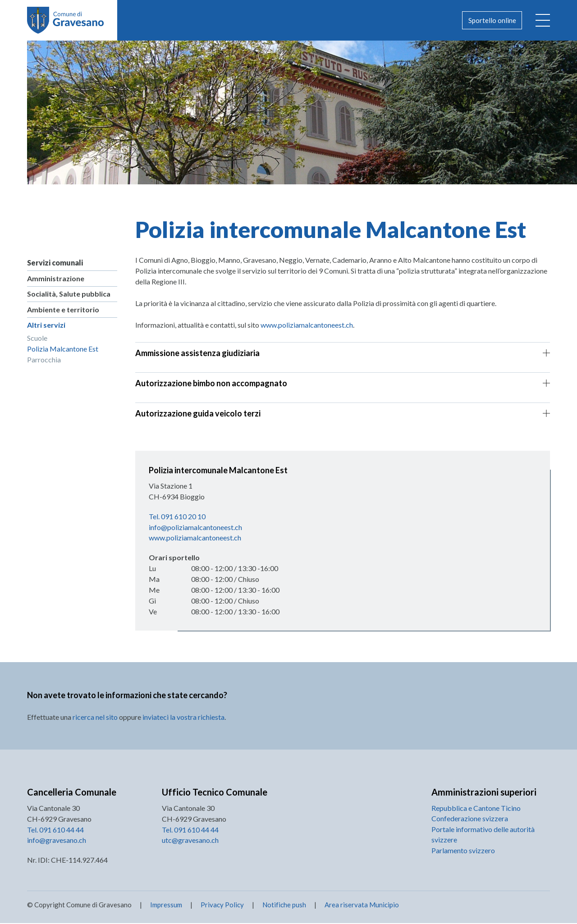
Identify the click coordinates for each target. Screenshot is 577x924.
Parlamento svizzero (463, 852)
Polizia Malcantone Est (63, 350)
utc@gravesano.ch (190, 841)
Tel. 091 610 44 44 (55, 830)
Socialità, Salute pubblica (69, 294)
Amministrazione (56, 278)
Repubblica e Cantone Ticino (476, 808)
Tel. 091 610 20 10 (177, 516)
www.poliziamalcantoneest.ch (307, 325)
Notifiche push (284, 906)
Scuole (37, 339)
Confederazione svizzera (470, 819)
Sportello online (490, 20)
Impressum (166, 906)
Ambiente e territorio (63, 310)
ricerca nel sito (95, 717)
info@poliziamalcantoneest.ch (195, 527)
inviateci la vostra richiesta (183, 717)
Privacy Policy (222, 906)
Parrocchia (44, 360)
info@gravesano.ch (57, 841)
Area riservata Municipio (361, 906)
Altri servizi (46, 326)
